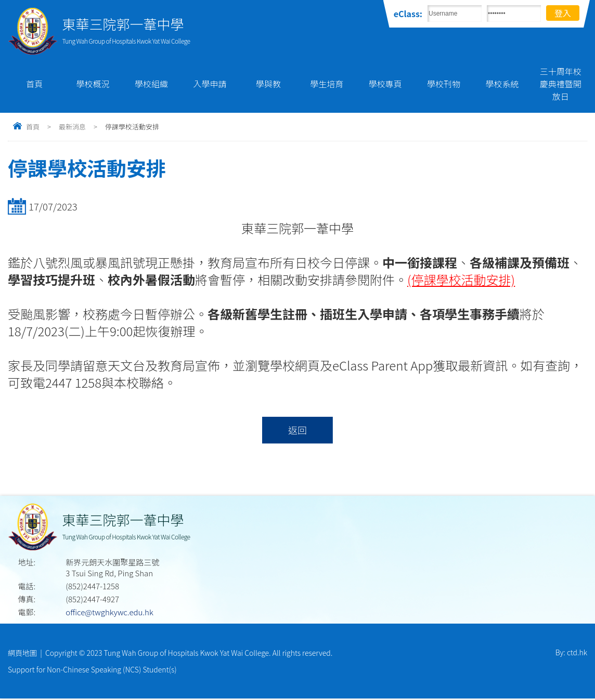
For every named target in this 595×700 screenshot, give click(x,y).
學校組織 (151, 84)
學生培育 (327, 84)
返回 (297, 430)
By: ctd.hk (571, 653)
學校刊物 (444, 84)
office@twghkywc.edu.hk (109, 612)
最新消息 (72, 127)
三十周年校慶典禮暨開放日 (561, 84)
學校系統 (502, 84)
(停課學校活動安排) (461, 279)
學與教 (268, 84)
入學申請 (210, 84)
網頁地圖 (22, 653)
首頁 (34, 84)
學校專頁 (385, 84)
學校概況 (93, 84)
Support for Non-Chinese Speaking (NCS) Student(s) (92, 670)
